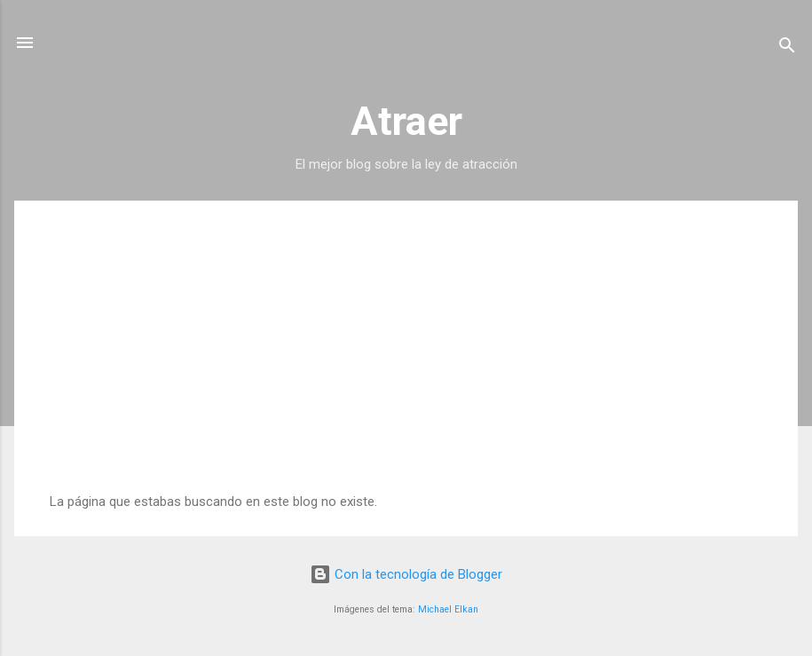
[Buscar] (787, 48)
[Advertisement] (406, 360)
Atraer (406, 121)
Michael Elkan (448, 609)
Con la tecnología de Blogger (406, 574)
